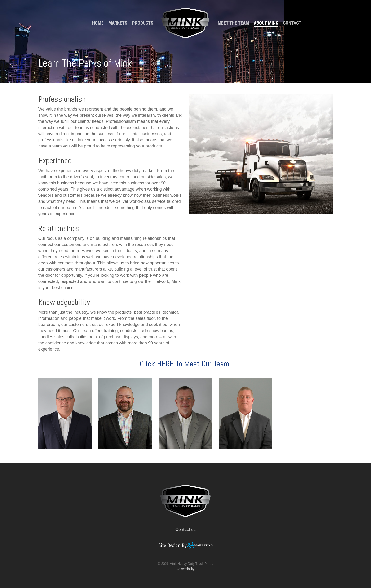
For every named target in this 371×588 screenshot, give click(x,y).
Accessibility (185, 569)
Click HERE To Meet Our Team (185, 364)
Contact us (185, 530)
